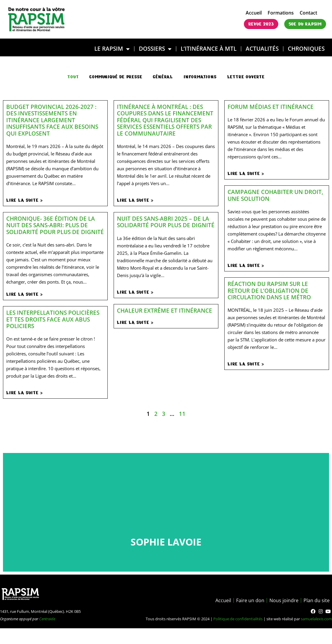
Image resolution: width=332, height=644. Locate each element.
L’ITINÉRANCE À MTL (209, 49)
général (163, 77)
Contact (308, 13)
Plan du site (317, 600)
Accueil (254, 13)
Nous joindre (284, 600)
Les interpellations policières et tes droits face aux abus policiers (53, 319)
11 (182, 414)
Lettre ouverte (246, 77)
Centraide (47, 619)
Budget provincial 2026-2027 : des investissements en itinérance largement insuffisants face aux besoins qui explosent (52, 120)
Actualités (262, 49)
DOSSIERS (155, 49)
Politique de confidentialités (238, 619)
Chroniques (306, 49)
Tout (73, 77)
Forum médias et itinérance (271, 107)
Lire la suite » (25, 200)
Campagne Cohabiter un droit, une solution (275, 195)
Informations (200, 77)
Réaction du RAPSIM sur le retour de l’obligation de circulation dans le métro (269, 290)
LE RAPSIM (112, 49)
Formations (281, 13)
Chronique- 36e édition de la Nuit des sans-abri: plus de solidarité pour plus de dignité (55, 225)
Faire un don (250, 600)
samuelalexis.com (316, 619)
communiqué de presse (116, 77)
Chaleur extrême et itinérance (165, 310)
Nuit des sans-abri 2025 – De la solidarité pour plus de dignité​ (166, 222)
